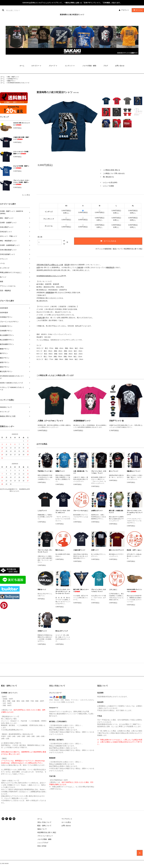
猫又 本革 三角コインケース (81, 590)
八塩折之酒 (40, 318)
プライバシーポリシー (45, 836)
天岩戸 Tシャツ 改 (116, 421)
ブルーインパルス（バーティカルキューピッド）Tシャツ (135, 513)
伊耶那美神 (50, 293)
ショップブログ (43, 843)
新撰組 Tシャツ (60, 471)
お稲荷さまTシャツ (97, 511)
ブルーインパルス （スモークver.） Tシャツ (99, 472)
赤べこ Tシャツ (114, 471)
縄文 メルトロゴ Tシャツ (116, 550)
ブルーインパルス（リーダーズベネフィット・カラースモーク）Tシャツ (63, 591)
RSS (39, 846)
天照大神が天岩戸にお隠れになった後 (50, 265)
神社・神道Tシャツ (13, 77)
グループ (53, 66)
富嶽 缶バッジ (42, 589)
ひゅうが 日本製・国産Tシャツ (21, 167)
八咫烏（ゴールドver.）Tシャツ (50, 421)
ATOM (44, 846)
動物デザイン (12, 81)
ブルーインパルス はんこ (81, 511)
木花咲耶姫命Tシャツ (82, 421)
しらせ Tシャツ (42, 511)
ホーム (22, 66)
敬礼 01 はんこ (60, 550)
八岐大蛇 (80, 267)
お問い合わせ (120, 66)
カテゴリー (37, 66)
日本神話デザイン (13, 79)
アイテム (137, 10)
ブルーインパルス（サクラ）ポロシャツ (63, 512)
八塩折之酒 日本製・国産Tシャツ (21, 138)
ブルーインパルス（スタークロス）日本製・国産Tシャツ (21, 182)
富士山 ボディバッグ (62, 631)
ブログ (106, 66)
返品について (117, 249)
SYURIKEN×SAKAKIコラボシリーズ (18, 83)
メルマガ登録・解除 (89, 66)
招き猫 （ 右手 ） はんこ (134, 550)
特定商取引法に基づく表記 (133, 249)
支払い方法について (44, 822)
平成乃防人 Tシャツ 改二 (45, 471)
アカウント (125, 10)
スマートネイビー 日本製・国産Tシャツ (21, 153)
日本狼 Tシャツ (42, 631)
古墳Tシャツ (95, 550)
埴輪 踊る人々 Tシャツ (134, 471)
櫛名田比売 (110, 267)
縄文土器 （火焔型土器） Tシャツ (116, 512)
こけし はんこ (113, 589)
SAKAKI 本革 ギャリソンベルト (22, 124)
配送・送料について (44, 826)
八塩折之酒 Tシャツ (79, 550)
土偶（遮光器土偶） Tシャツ (81, 472)
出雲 (38, 267)
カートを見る (66, 822)
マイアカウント (67, 819)
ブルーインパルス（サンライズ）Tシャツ (45, 551)
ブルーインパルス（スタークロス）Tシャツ (98, 590)
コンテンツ (70, 66)
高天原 (67, 265)
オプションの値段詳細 (103, 249)
